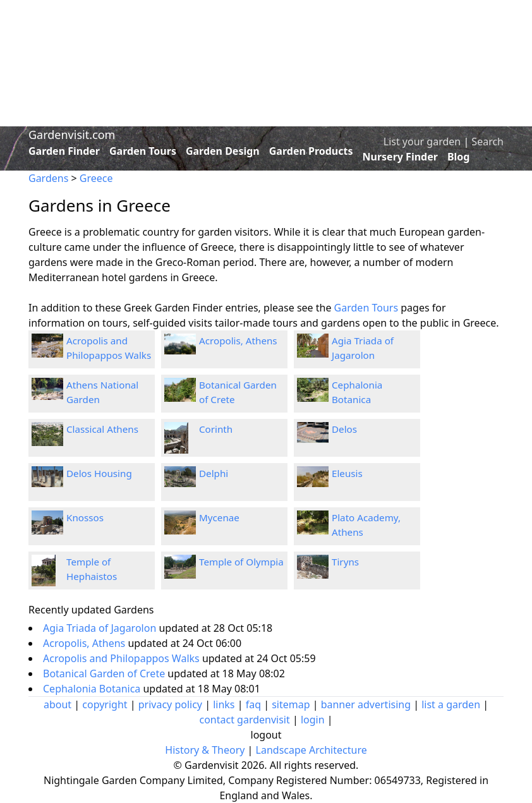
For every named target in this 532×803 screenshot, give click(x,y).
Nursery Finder (400, 157)
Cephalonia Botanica (93, 689)
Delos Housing (99, 473)
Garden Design (223, 151)
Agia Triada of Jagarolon (101, 628)
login (313, 720)
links (224, 704)
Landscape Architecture (311, 750)
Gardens (48, 178)
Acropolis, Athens (238, 341)
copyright (105, 704)
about (57, 704)
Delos (344, 429)
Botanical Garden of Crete (105, 673)
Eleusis (347, 473)
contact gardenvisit (244, 720)
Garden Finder (64, 151)
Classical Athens (102, 429)
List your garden (422, 142)
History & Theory (205, 750)
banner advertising (366, 704)
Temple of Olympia (241, 562)
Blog (459, 157)
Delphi (214, 473)
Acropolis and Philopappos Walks (123, 658)
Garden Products (311, 151)
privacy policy (170, 704)
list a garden (451, 704)
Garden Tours (143, 151)
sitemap (291, 704)
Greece (96, 178)
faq (253, 704)
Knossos (85, 517)
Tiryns (345, 562)
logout (266, 735)
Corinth (216, 429)
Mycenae (219, 517)
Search (487, 142)
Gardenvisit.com (72, 135)
